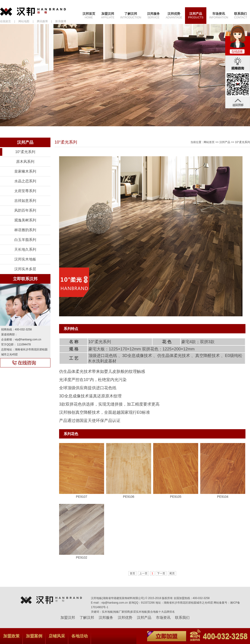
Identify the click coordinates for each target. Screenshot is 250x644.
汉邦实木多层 (25, 269)
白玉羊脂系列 (25, 240)
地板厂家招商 (122, 612)
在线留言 (5, 21)
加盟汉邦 (108, 15)
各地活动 (80, 636)
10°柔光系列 (25, 152)
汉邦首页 (89, 15)
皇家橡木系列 (25, 171)
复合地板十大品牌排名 (161, 612)
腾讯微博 (42, 21)
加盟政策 (11, 636)
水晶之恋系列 (25, 181)
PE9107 (82, 497)
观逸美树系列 (25, 220)
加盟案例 (34, 636)
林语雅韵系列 (25, 230)
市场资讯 (219, 15)
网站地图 (24, 21)
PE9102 (82, 557)
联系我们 (241, 15)
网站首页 (209, 142)
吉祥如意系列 (25, 201)
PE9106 (129, 497)
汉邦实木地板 (25, 259)
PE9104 (223, 497)
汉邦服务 (153, 15)
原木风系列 (25, 162)
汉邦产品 (196, 15)
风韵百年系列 (25, 210)
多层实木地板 (139, 612)
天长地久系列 (25, 249)
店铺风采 (57, 636)
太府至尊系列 (25, 191)
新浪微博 (61, 21)
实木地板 (107, 612)
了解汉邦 (131, 15)
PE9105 (176, 497)
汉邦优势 (174, 15)
